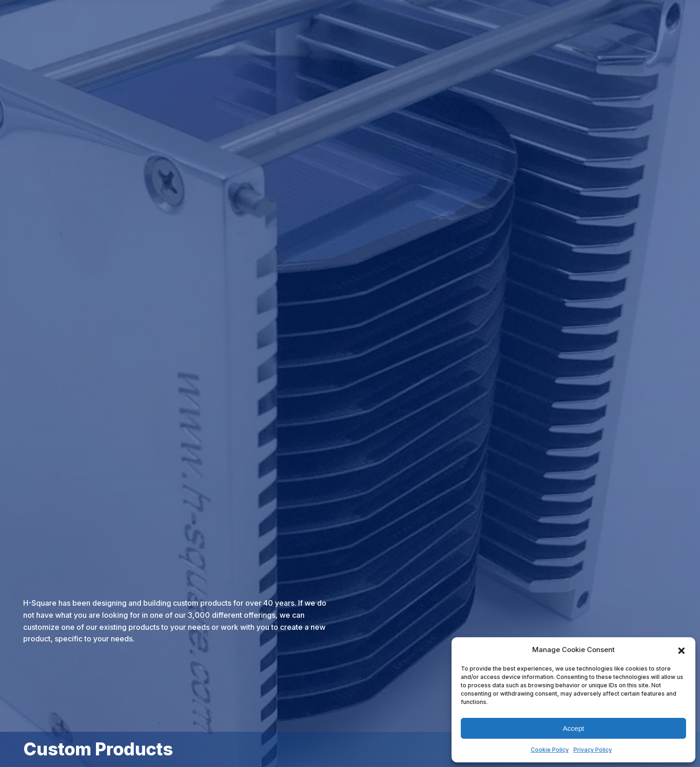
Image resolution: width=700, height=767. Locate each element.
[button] (681, 650)
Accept (573, 728)
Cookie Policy (550, 750)
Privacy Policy (593, 750)
